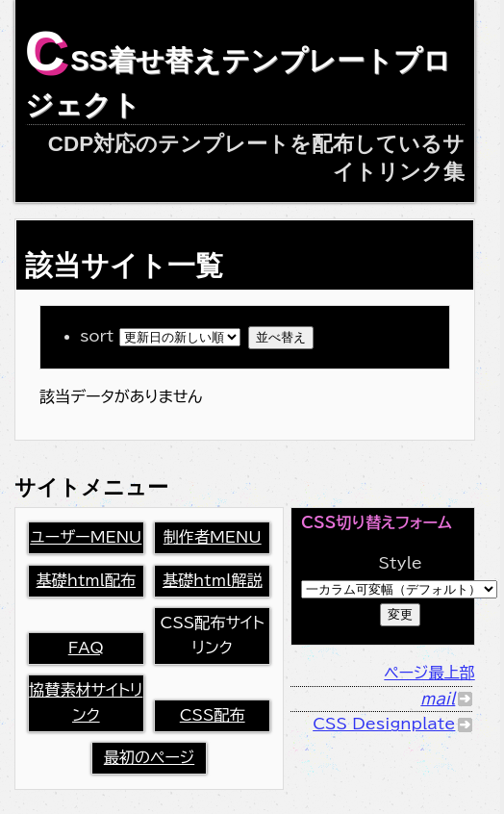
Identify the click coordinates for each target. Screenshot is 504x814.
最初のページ (149, 757)
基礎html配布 (87, 580)
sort (164, 336)
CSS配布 (213, 715)
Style (401, 563)
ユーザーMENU (86, 537)
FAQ (86, 648)
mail (438, 699)
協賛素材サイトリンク (86, 702)
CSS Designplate (384, 724)
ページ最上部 (429, 673)
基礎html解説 (213, 580)
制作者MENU (213, 537)
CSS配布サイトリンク (213, 635)
